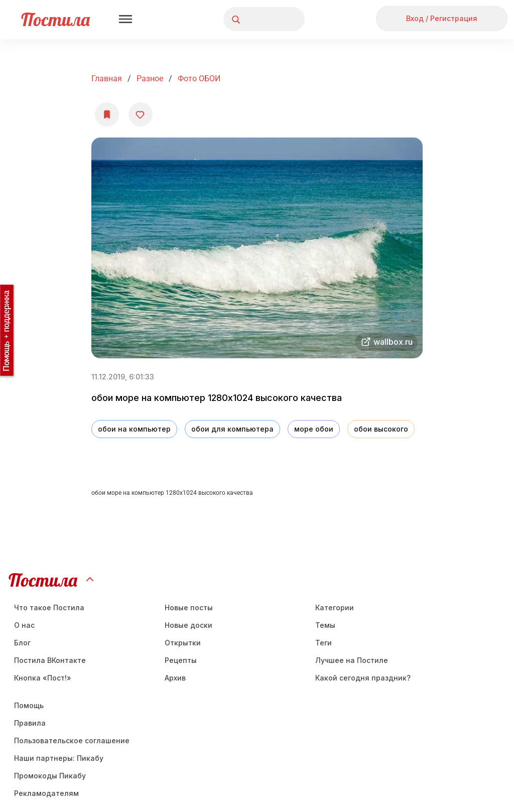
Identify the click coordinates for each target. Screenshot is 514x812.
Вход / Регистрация (442, 18)
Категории (335, 607)
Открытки (183, 643)
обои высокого (381, 429)
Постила (55, 19)
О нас (24, 625)
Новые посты (189, 607)
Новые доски (188, 625)
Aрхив (175, 678)
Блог (22, 643)
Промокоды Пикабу (50, 776)
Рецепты (181, 660)
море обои (314, 429)
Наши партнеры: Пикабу (59, 758)
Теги (324, 643)
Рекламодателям (46, 793)
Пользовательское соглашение (72, 740)
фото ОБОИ (199, 79)
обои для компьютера (232, 429)
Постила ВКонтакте (50, 660)
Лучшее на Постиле (352, 660)
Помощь (29, 705)
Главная (107, 79)
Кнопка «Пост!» (43, 678)
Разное (150, 79)
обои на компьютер (134, 429)
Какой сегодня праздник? (363, 678)
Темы (325, 625)
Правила (30, 723)
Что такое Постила (49, 607)
